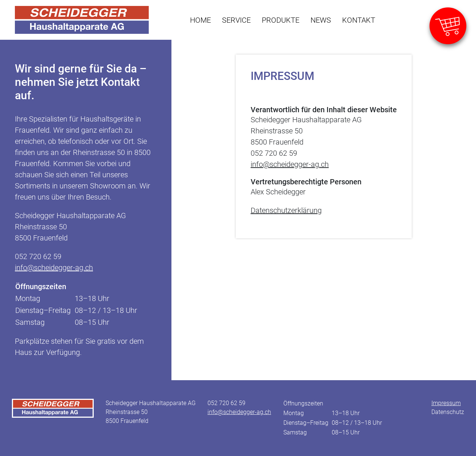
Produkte (281, 20)
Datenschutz (448, 412)
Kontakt (359, 20)
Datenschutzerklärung (286, 210)
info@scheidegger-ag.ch (54, 268)
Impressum (446, 403)
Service (236, 20)
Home (200, 20)
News (321, 20)
